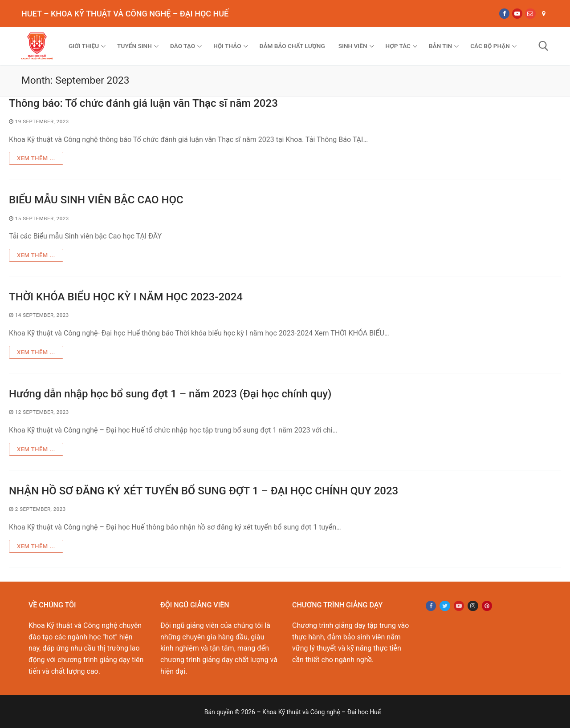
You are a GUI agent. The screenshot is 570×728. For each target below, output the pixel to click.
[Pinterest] (487, 606)
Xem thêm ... (36, 158)
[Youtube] (517, 14)
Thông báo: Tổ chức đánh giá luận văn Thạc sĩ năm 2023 (143, 103)
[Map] (544, 14)
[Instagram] (473, 606)
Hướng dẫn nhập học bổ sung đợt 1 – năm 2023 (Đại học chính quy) (170, 394)
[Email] (530, 14)
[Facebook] (504, 14)
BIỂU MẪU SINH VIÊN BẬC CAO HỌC (96, 200)
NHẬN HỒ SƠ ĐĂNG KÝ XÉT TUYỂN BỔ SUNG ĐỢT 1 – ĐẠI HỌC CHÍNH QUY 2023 (204, 491)
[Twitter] (445, 606)
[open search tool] (544, 46)
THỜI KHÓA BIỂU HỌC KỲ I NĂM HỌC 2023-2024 (126, 297)
